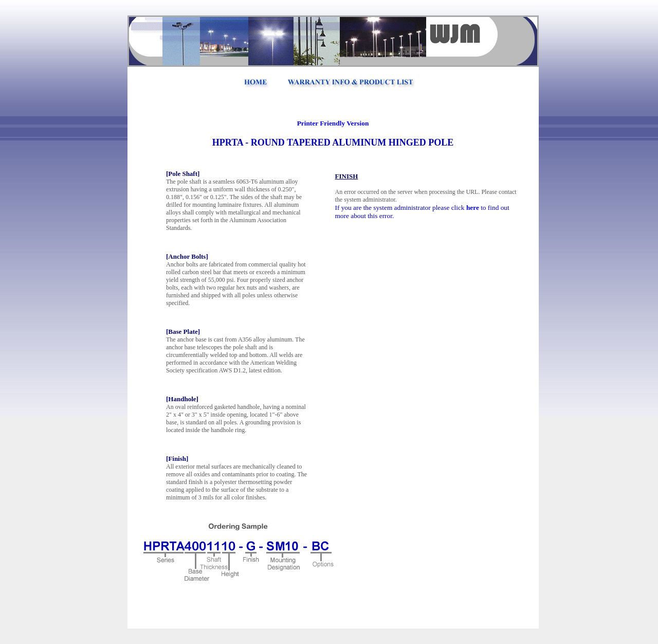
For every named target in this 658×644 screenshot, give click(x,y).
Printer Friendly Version (333, 123)
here (473, 208)
